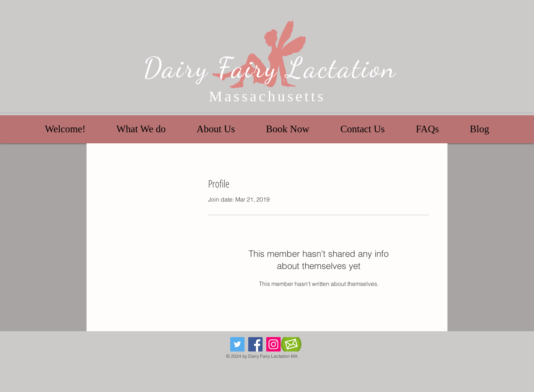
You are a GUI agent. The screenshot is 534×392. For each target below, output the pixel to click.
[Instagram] (273, 344)
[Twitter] (237, 344)
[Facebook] (255, 344)
